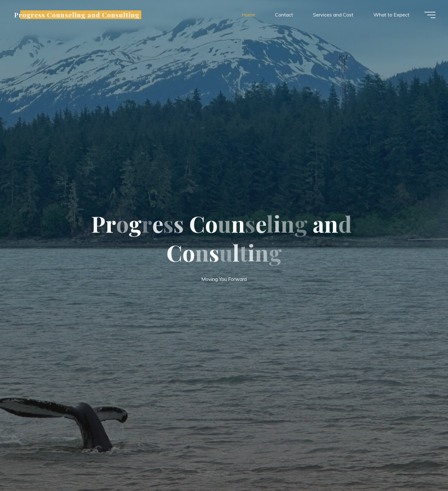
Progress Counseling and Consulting (77, 15)
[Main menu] (430, 15)
